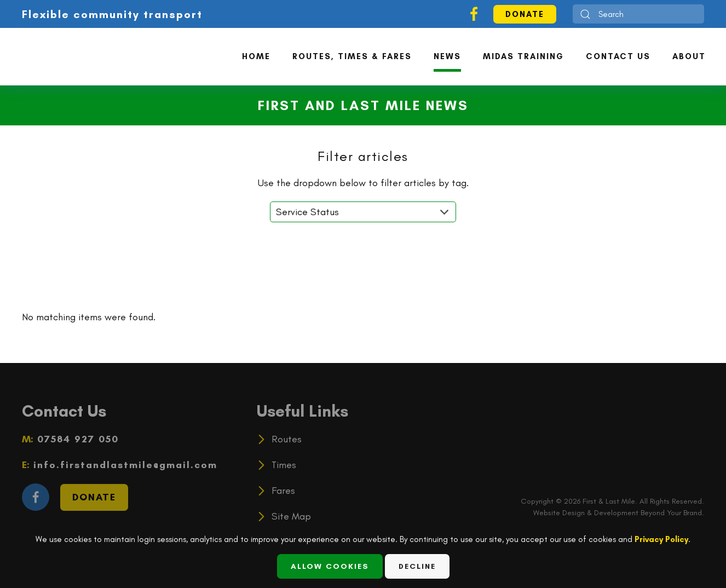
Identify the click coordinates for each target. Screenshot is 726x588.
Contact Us (618, 56)
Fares (283, 491)
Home (256, 56)
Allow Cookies (330, 566)
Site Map (291, 516)
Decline (417, 566)
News (447, 56)
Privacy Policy (661, 539)
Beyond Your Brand (671, 513)
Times (284, 465)
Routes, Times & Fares (352, 56)
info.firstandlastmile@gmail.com (123, 465)
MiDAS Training (523, 56)
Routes (287, 439)
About (689, 56)
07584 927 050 (76, 439)
